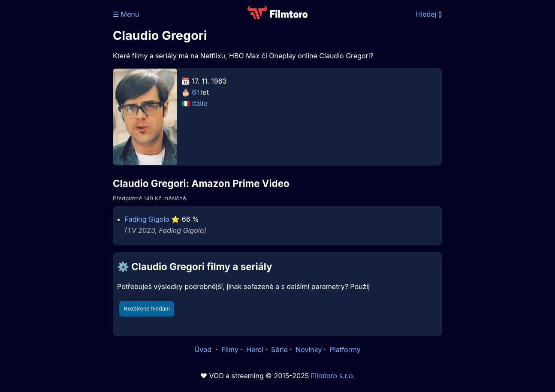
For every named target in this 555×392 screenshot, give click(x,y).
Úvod (204, 350)
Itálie (200, 103)
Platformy (345, 350)
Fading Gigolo (147, 219)
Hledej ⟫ (429, 14)
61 (196, 92)
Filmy (230, 350)
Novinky (309, 350)
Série (279, 350)
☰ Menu (126, 14)
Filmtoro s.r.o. (333, 376)
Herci (255, 350)
